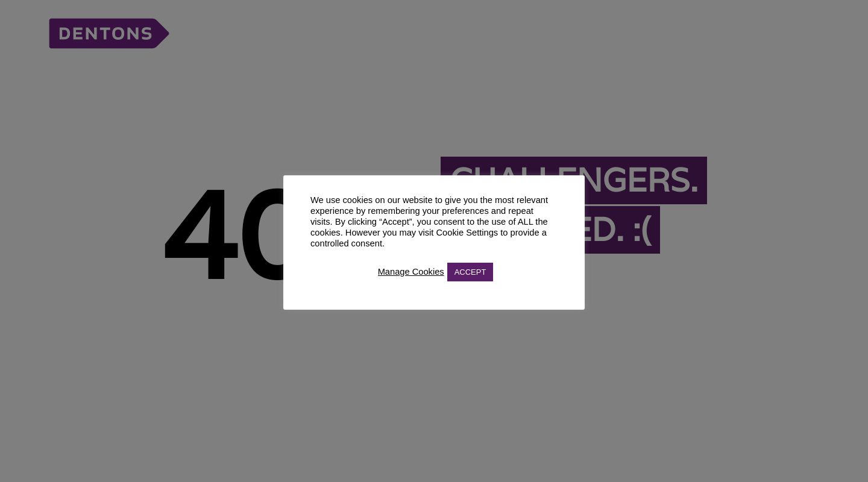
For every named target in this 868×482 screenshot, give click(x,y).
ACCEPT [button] (470, 272)
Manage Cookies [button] (411, 272)
